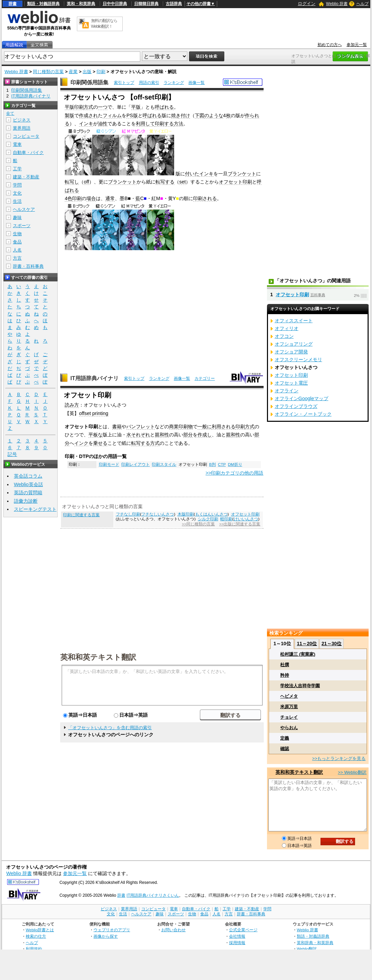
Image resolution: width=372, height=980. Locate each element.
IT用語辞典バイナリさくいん (153, 895)
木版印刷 (186, 514)
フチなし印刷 (128, 514)
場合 (91, 198)
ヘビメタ (289, 696)
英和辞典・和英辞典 (315, 943)
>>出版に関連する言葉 (240, 524)
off (86, 182)
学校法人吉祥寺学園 (300, 686)
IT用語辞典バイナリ (95, 378)
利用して (145, 124)
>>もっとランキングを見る (339, 758)
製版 (69, 115)
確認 (285, 749)
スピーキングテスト (35, 509)
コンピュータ (26, 136)
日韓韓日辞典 (146, 4)
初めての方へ (330, 45)
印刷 (101, 72)
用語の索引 (149, 83)
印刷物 (186, 427)
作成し (205, 435)
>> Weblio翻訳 (352, 772)
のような (214, 115)
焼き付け (181, 115)
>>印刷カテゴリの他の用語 (235, 473)
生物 (17, 234)
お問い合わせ (173, 930)
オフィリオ (287, 328)
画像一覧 (197, 83)
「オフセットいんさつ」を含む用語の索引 (110, 728)
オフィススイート (294, 321)
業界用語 (22, 128)
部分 (188, 435)
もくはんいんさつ (211, 514)
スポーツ (22, 226)
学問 (17, 185)
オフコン (284, 336)
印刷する (164, 124)
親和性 (162, 435)
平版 (136, 107)
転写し (72, 182)
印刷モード (109, 464)
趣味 (17, 217)
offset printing (94, 413)
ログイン (307, 4)
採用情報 (237, 943)
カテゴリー (205, 378)
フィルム (112, 115)
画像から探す (106, 936)
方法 (179, 124)
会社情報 (237, 936)
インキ (86, 124)
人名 (17, 250)
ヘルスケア (24, 209)
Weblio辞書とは (40, 930)
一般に (205, 427)
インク (81, 443)
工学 (17, 169)
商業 (174, 427)
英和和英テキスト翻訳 (98, 657)
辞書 (13, 4)
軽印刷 (226, 519)
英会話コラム (28, 476)
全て (10, 113)
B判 (212, 464)
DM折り (235, 464)
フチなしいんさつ (158, 514)
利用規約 (34, 949)
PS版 (132, 115)
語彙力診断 (26, 501)
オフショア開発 (291, 352)
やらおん (289, 728)
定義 (285, 738)
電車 (17, 144)
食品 (17, 242)
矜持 (285, 675)
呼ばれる (164, 107)
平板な (96, 435)
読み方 (72, 405)
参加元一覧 (357, 45)
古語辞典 (174, 4)
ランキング (174, 83)
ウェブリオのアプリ (112, 930)
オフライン (287, 391)
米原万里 (289, 707)
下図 (200, 115)
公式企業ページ (243, 930)
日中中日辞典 (115, 4)
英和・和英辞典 (81, 4)
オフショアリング (294, 344)
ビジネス (22, 120)
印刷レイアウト (136, 464)
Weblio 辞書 (337, 4)
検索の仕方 (36, 936)
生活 (17, 201)
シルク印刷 (208, 519)
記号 (12, 454)
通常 (110, 198)
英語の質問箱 (28, 493)
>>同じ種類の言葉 (198, 524)
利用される (224, 427)
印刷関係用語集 (89, 82)
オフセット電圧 (291, 383)
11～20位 (307, 644)
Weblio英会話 (28, 484)
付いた (192, 174)
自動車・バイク (28, 153)
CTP (222, 464)
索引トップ (124, 83)
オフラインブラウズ (296, 406)
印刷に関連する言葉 (81, 515)
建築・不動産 (26, 177)
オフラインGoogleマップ (302, 398)
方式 (88, 107)
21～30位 (332, 644)
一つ (103, 107)
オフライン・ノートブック (303, 414)
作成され (88, 115)
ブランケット (242, 174)
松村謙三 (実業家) (298, 654)
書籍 (117, 427)
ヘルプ (363, 4)
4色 (68, 198)
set (182, 182)
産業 (73, 72)
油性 (103, 124)
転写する (165, 182)
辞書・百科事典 (28, 266)
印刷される (205, 198)
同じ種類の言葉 (48, 72)
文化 (17, 193)
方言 (17, 258)
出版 (87, 72)
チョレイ (289, 717)
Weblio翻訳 (307, 949)
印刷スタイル (164, 464)
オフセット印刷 (235, 182)
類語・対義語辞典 (43, 4)
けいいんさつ (246, 519)
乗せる (100, 443)
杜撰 (285, 665)
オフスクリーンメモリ (298, 360)
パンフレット (141, 427)
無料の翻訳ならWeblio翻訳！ (104, 24)
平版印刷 (74, 107)
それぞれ (141, 435)
